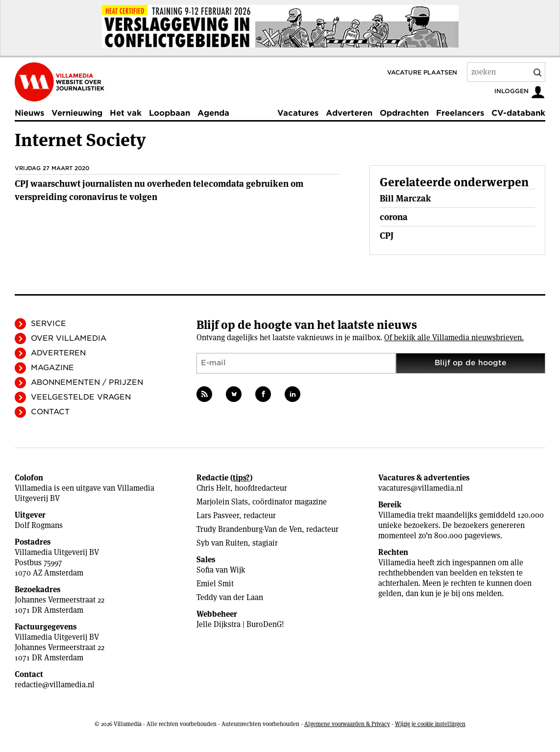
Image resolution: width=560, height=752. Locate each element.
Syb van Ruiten (222, 543)
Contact (50, 412)
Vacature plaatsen (422, 72)
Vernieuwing (77, 113)
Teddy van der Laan (230, 597)
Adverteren (349, 113)
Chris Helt (213, 488)
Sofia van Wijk (221, 570)
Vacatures (298, 113)
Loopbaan (170, 113)
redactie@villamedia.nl (55, 685)
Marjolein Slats (222, 502)
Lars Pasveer (218, 515)
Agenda (213, 113)
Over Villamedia (69, 338)
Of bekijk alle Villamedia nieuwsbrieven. (454, 338)
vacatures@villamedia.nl (421, 488)
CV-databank (518, 113)
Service (49, 324)
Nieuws (29, 113)
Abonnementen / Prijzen (87, 382)
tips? (241, 478)
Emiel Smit (215, 584)
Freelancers (460, 113)
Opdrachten (404, 113)
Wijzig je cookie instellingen (430, 724)
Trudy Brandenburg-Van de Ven (249, 529)
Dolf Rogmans (39, 525)
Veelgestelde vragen (81, 397)
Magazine (52, 368)
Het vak (126, 113)
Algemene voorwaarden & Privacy (347, 724)
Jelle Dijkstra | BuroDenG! (240, 624)
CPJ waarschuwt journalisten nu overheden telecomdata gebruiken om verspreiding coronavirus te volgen (159, 190)
